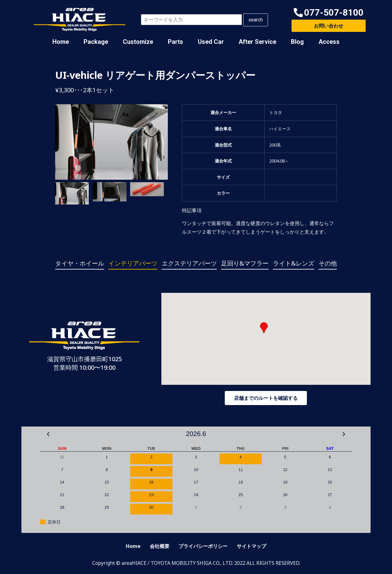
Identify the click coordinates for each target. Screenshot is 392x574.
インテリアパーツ (133, 263)
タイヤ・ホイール (80, 263)
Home (61, 42)
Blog (297, 42)
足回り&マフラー (245, 263)
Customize (138, 42)
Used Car (211, 42)
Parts (175, 42)
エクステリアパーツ (189, 263)
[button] (329, 13)
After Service (257, 42)
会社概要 (160, 546)
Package (96, 42)
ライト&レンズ (294, 263)
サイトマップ (251, 546)
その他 (328, 263)
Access (329, 42)
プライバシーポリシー (203, 546)
